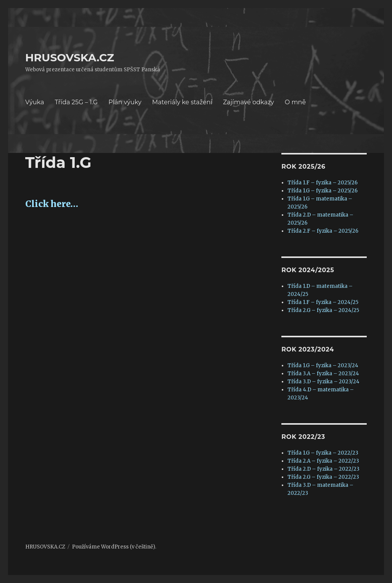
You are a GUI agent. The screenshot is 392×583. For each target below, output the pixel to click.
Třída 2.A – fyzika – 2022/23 (323, 461)
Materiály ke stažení (182, 102)
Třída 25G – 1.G (76, 102)
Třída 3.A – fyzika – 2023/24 (323, 374)
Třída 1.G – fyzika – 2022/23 (323, 453)
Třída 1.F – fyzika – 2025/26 (323, 183)
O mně (295, 102)
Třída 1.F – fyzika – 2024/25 (323, 302)
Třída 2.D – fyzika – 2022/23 (323, 469)
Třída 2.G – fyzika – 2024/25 (323, 310)
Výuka (35, 102)
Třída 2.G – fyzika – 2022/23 (323, 477)
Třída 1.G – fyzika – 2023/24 (323, 365)
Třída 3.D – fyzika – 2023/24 (323, 382)
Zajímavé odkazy (248, 102)
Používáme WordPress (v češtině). (114, 547)
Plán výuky (125, 102)
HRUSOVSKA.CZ (70, 57)
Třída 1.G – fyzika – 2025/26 (323, 191)
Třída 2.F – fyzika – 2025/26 (323, 231)
